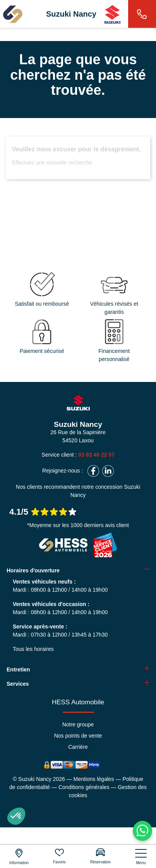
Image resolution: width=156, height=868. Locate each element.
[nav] (141, 857)
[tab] (78, 571)
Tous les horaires (33, 649)
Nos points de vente (78, 736)
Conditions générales (84, 787)
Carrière (78, 747)
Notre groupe (78, 724)
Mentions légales (94, 779)
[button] (16, 816)
